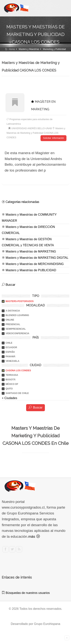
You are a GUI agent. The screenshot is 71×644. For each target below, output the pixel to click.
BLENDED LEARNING (17, 315)
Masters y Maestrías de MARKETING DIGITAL (35, 258)
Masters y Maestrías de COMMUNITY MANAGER (29, 218)
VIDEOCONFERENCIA (17, 333)
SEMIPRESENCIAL (16, 329)
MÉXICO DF (12, 384)
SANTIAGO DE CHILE (17, 393)
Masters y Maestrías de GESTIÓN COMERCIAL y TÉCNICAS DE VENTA (28, 242)
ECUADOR (11, 347)
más (34, 536)
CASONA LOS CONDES (18, 371)
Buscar (35, 407)
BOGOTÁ (11, 380)
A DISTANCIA (13, 311)
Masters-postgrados (20, 301)
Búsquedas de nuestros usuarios (26, 593)
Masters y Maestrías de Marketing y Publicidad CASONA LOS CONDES (36, 133)
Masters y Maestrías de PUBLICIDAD (29, 270)
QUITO (9, 389)
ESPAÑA (10, 352)
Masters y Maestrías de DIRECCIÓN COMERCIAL (28, 230)
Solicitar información (53, 138)
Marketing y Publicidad (54, 49)
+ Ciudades (9, 398)
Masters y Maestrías (29, 49)
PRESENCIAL (13, 324)
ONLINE (10, 320)
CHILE (9, 343)
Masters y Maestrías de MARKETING (29, 251)
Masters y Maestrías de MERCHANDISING (33, 264)
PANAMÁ (10, 357)
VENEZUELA (12, 361)
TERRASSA (12, 375)
